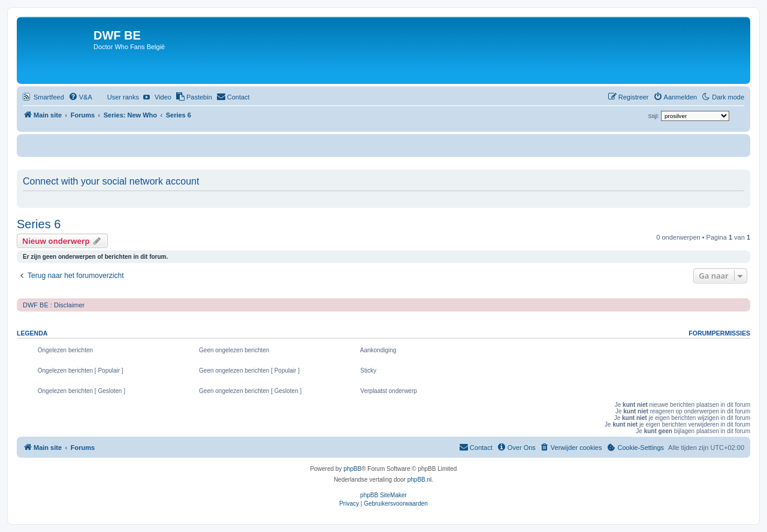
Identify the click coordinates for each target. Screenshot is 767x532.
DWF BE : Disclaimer (54, 305)
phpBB (352, 469)
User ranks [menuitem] (123, 97)
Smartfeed (49, 97)
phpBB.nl (420, 480)
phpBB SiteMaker (383, 495)
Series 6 (39, 224)
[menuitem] (80, 97)
